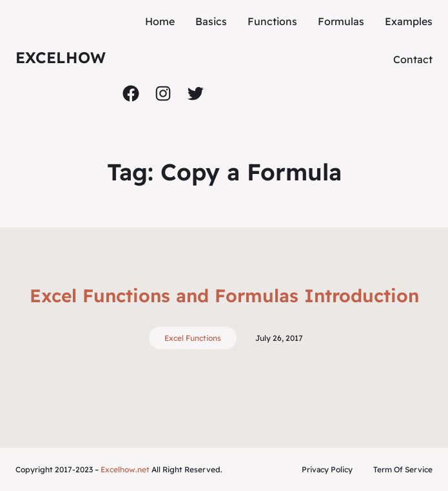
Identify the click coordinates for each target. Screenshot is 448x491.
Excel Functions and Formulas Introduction (224, 295)
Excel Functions (193, 338)
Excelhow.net (125, 469)
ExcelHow (61, 57)
